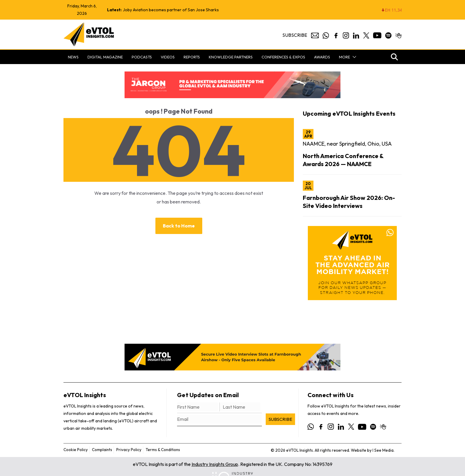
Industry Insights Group (215, 464)
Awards (322, 57)
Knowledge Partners (231, 57)
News (73, 57)
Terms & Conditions (167, 450)
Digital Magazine (105, 57)
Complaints (104, 450)
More (344, 57)
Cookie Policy (76, 450)
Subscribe (295, 35)
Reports (192, 57)
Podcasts (142, 57)
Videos (168, 57)
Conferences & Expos (283, 57)
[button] (353, 57)
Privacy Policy (131, 450)
